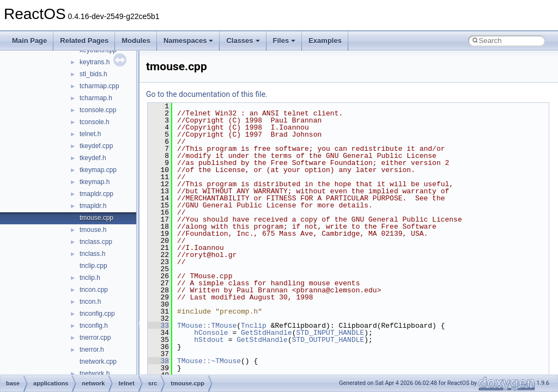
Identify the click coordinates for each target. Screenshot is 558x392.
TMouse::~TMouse (209, 361)
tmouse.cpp (96, 218)
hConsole (211, 333)
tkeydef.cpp (96, 146)
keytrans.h (95, 62)
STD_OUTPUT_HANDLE (328, 340)
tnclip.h (90, 278)
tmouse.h (93, 230)
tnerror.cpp (95, 338)
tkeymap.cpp (98, 170)
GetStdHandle (266, 333)
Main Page (29, 41)
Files (284, 41)
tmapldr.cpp (96, 194)
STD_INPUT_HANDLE (330, 333)
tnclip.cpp (93, 266)
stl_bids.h (93, 74)
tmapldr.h (93, 206)
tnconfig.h (94, 326)
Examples (325, 41)
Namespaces (189, 41)
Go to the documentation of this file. (207, 94)
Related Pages (84, 41)
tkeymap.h (95, 182)
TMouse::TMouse (207, 326)
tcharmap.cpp (99, 86)
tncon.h (90, 302)
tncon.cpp (94, 290)
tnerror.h (92, 350)
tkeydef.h (93, 158)
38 (158, 361)
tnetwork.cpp (98, 362)
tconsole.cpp (98, 110)
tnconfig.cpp (97, 314)
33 (158, 326)
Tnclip (254, 326)
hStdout (209, 340)
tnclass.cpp (96, 242)
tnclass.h (92, 254)
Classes (243, 41)
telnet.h (90, 134)
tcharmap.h (96, 98)
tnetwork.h (95, 373)
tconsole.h (95, 122)
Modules (136, 41)
